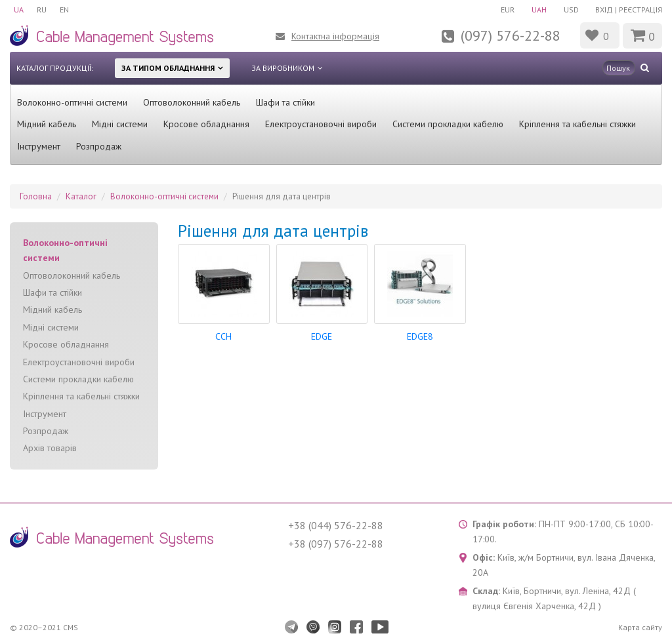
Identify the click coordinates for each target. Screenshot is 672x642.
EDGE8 (420, 336)
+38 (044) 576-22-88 (336, 525)
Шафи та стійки (285, 102)
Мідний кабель (47, 124)
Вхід (604, 10)
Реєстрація (640, 10)
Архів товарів (50, 448)
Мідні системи (120, 124)
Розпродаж (99, 146)
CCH (223, 336)
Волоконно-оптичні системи (72, 102)
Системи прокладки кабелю (448, 124)
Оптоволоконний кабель (192, 102)
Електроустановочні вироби (321, 124)
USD (571, 10)
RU (42, 10)
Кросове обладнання (206, 124)
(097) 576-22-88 (511, 35)
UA (19, 10)
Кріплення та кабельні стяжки (577, 124)
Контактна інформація (335, 36)
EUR (508, 10)
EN (64, 10)
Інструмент (39, 146)
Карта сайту (640, 627)
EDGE (322, 336)
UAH (539, 10)
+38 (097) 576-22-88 (336, 544)
